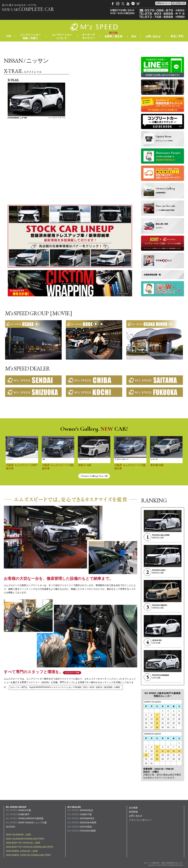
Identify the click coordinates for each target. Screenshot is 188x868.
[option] (22, 455)
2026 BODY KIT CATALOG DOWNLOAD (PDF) (30, 847)
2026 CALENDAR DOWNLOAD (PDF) (25, 839)
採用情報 (133, 812)
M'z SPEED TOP (179, 3)
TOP (9, 36)
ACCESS (11, 827)
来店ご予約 (177, 36)
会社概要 (133, 808)
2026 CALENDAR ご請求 (18, 835)
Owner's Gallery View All (94, 476)
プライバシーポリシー (140, 820)
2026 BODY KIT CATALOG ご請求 (23, 843)
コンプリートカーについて (62, 37)
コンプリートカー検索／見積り (30, 37)
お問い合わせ (153, 36)
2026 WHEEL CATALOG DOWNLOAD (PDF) (28, 855)
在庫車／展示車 (113, 36)
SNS (134, 36)
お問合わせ (163, 3)
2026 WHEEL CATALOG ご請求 (22, 851)
